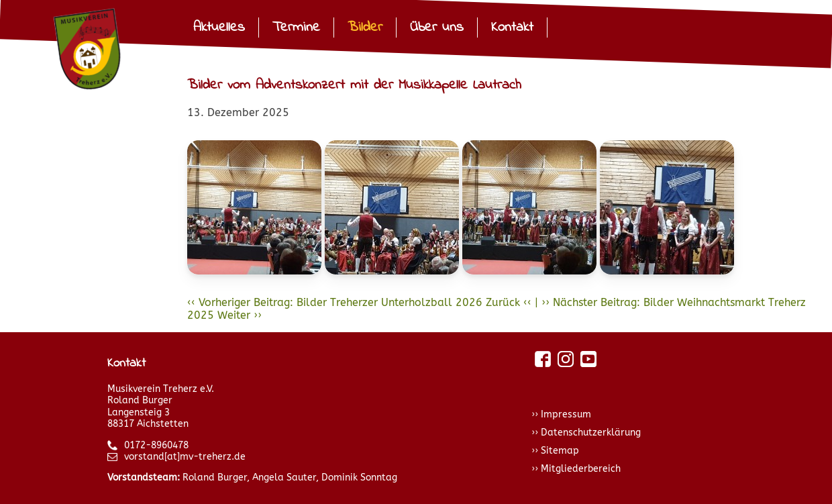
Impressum (566, 414)
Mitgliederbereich (581, 469)
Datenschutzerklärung (591, 433)
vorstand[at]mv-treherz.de (176, 457)
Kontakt (512, 28)
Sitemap (560, 451)
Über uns (437, 28)
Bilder (365, 28)
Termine (296, 28)
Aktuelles (219, 28)
